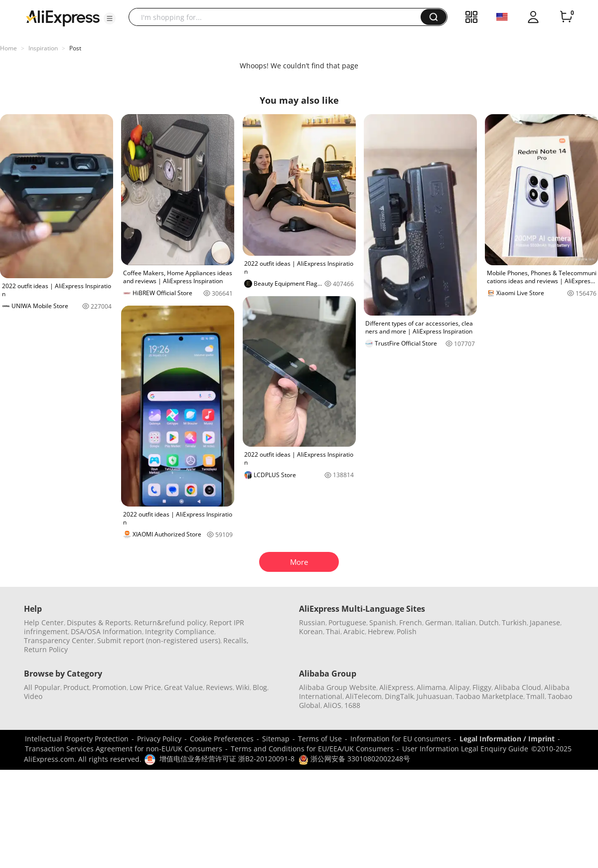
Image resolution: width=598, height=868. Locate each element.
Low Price (145, 687)
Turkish (514, 622)
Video (33, 696)
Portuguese (347, 622)
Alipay (459, 687)
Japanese (545, 622)
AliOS (332, 705)
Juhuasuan (435, 696)
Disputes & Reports (99, 622)
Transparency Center (59, 640)
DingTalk (399, 696)
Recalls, (236, 640)
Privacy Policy (159, 739)
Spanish (383, 622)
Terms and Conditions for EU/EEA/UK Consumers (312, 749)
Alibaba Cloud (518, 687)
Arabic (354, 631)
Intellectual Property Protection (77, 739)
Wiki (243, 687)
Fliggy (482, 687)
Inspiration (43, 48)
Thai (333, 631)
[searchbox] (278, 17)
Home (8, 48)
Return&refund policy (170, 622)
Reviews (219, 687)
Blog (260, 687)
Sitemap (276, 739)
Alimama (431, 687)
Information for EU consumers (401, 739)
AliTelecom (364, 696)
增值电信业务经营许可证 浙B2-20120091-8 (227, 759)
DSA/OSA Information (106, 631)
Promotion (109, 687)
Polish (407, 631)
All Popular (42, 687)
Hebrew (381, 631)
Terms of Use (320, 739)
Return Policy (46, 649)
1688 (352, 705)
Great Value (183, 687)
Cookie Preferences (222, 739)
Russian (312, 622)
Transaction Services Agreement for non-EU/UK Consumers (124, 749)
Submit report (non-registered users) (159, 640)
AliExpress (396, 687)
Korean (311, 631)
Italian (465, 622)
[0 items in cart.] (566, 17)
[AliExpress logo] (63, 17)
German (439, 622)
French (411, 622)
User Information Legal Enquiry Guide (465, 749)
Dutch (489, 622)
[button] (110, 18)
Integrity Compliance (180, 631)
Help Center (44, 622)
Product (76, 687)
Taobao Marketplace (489, 696)
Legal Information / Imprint (507, 739)
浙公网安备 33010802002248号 (354, 759)
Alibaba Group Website (338, 687)
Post (75, 48)
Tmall (535, 696)
